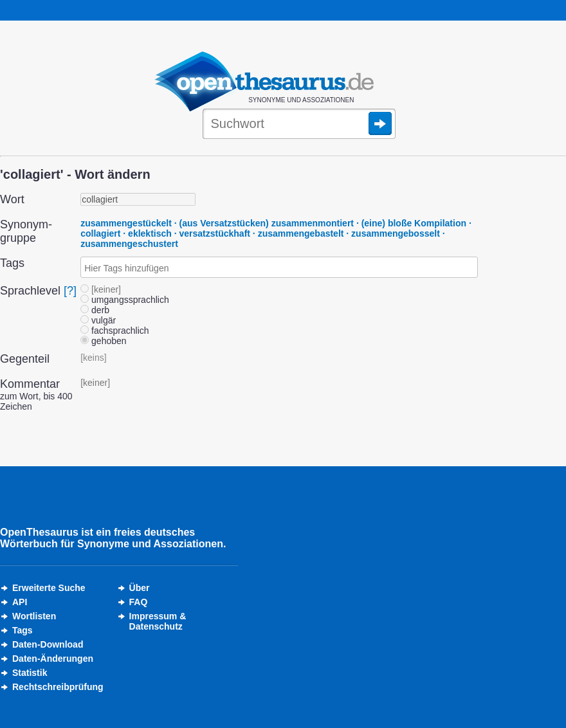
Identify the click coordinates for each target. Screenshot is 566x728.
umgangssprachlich (125, 300)
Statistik (30, 673)
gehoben (103, 341)
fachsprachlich (114, 331)
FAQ (139, 602)
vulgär (98, 320)
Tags (23, 630)
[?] (70, 291)
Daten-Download (48, 644)
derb (95, 310)
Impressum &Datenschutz (158, 621)
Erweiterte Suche (49, 588)
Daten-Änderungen (53, 659)
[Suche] (299, 125)
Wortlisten (34, 616)
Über (140, 588)
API (20, 602)
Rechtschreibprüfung (58, 687)
